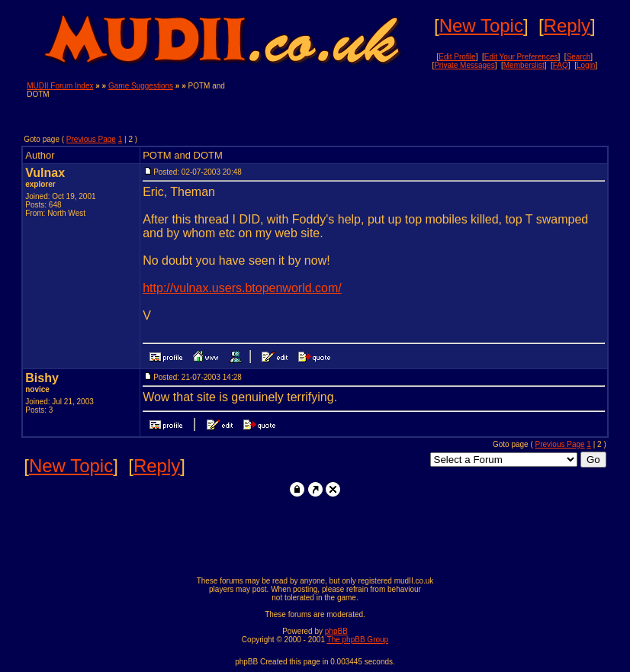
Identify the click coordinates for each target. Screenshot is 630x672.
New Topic (481, 26)
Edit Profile (457, 57)
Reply (567, 26)
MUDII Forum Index (60, 86)
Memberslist (524, 65)
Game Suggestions (141, 86)
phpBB (336, 631)
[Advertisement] (425, 104)
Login (586, 65)
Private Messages (464, 65)
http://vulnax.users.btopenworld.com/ (242, 288)
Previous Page (91, 139)
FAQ (561, 65)
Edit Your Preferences (521, 57)
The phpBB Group (358, 640)
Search (579, 57)
